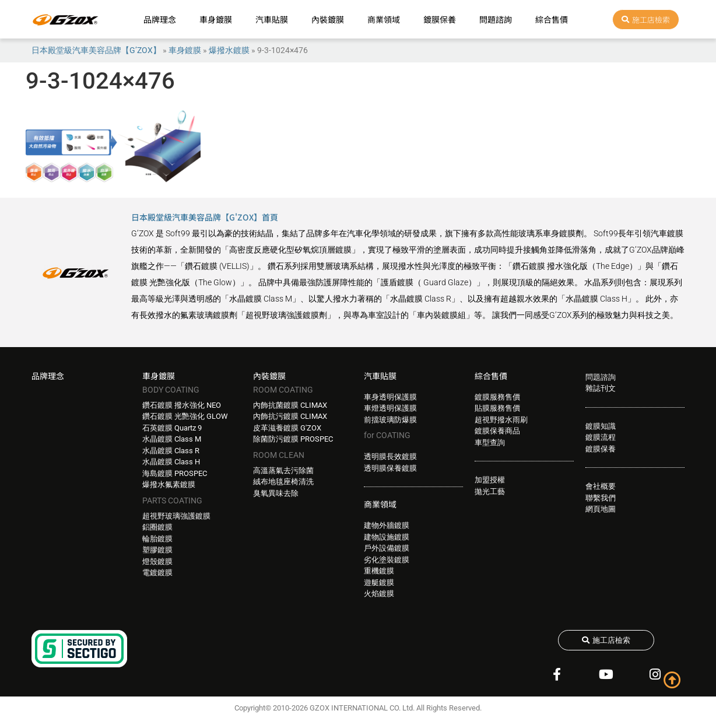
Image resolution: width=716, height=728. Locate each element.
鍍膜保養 (440, 19)
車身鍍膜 (216, 19)
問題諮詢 (496, 19)
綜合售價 (552, 19)
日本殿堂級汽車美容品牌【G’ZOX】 (96, 50)
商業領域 (384, 19)
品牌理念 (160, 19)
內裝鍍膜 (328, 19)
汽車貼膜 (272, 19)
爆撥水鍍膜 (229, 50)
